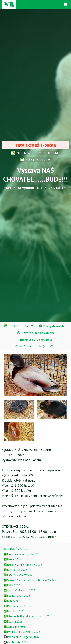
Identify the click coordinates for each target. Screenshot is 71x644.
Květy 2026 (12, 585)
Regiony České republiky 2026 (23, 565)
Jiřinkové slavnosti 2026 (20, 590)
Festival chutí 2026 (17, 596)
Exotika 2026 (13, 622)
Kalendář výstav (15, 549)
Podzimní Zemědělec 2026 (21, 606)
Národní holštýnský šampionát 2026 (27, 616)
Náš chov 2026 (14, 611)
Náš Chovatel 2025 (27, 153)
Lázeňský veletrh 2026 (19, 575)
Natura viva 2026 (15, 570)
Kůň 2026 (11, 601)
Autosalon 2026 (15, 627)
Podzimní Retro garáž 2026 (21, 637)
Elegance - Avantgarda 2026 (22, 554)
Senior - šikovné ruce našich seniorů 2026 (30, 580)
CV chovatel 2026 (16, 642)
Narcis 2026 (12, 559)
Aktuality (54, 153)
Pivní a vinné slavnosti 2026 (22, 632)
